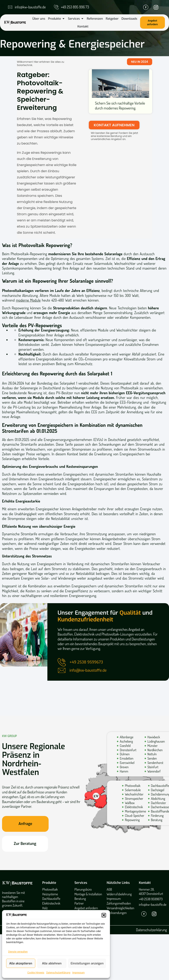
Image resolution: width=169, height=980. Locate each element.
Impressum (78, 973)
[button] (104, 915)
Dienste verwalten (18, 952)
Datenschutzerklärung (58, 973)
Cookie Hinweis (36, 973)
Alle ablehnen (52, 963)
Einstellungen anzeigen (87, 963)
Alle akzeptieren (21, 963)
